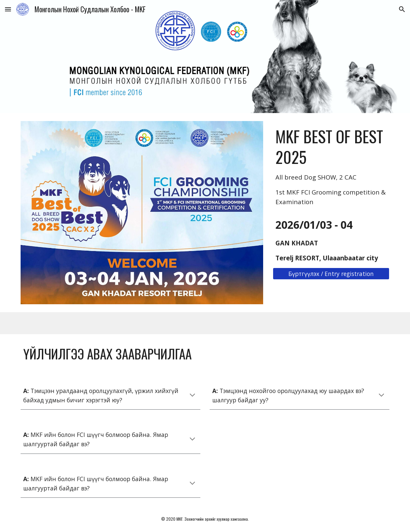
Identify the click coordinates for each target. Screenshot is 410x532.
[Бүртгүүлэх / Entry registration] (331, 274)
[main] (331, 166)
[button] (8, 9)
